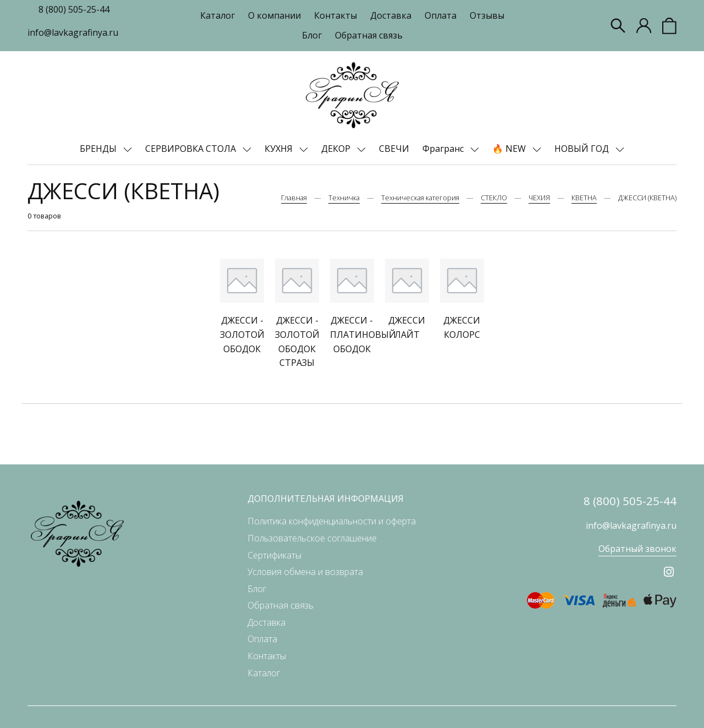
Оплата (441, 15)
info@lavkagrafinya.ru (73, 32)
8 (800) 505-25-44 (74, 9)
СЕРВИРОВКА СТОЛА (192, 149)
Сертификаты (274, 555)
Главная (294, 198)
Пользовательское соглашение (312, 538)
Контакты (335, 15)
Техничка (344, 198)
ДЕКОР (337, 149)
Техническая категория (420, 198)
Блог (312, 35)
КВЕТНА (584, 198)
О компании (274, 15)
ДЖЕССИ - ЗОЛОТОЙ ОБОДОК (242, 334)
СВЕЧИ (394, 149)
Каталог (218, 15)
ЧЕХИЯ (539, 198)
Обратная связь (369, 35)
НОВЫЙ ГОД (583, 149)
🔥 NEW (510, 149)
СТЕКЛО (494, 198)
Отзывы (487, 15)
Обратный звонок (637, 549)
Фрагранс (444, 149)
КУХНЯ (280, 149)
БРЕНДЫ (99, 149)
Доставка (391, 15)
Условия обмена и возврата (305, 572)
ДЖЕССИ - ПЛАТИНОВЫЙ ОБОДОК (363, 334)
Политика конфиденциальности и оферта (332, 521)
